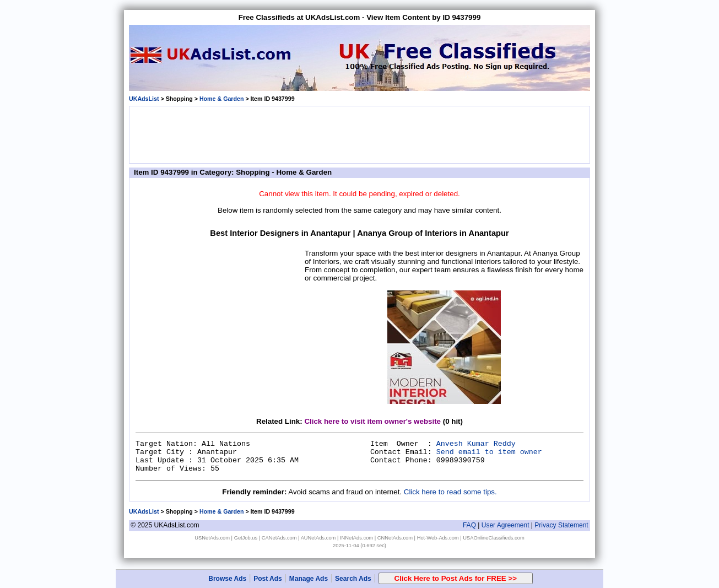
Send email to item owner (489, 452)
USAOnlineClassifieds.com (493, 538)
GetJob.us (246, 538)
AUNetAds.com (318, 538)
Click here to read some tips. (450, 492)
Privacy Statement (561, 525)
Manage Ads (309, 579)
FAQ (469, 525)
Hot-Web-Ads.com (438, 538)
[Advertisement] (360, 134)
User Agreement (506, 525)
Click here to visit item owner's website (372, 421)
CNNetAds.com (395, 538)
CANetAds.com (279, 538)
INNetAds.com (356, 538)
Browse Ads (227, 579)
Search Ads (353, 579)
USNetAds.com (212, 538)
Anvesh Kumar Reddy (476, 444)
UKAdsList (144, 99)
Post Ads (268, 579)
